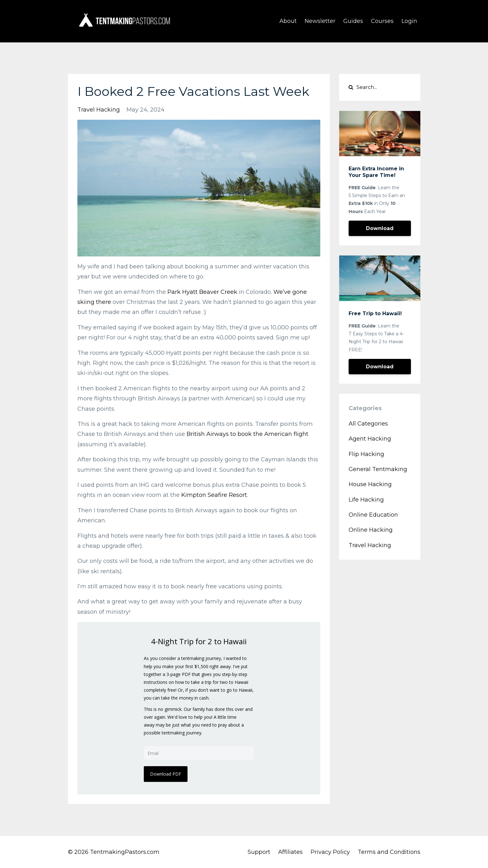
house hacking (370, 484)
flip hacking (366, 454)
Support (259, 852)
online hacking (371, 530)
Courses (382, 21)
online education (373, 515)
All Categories (368, 424)
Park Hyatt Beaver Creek (202, 292)
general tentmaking (378, 469)
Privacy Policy (330, 852)
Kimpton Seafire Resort (214, 495)
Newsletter (320, 21)
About (288, 21)
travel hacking (99, 110)
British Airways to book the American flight (247, 434)
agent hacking (370, 439)
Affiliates (290, 852)
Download (380, 228)
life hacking (366, 500)
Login (409, 21)
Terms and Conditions (389, 852)
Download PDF (166, 774)
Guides (353, 21)
